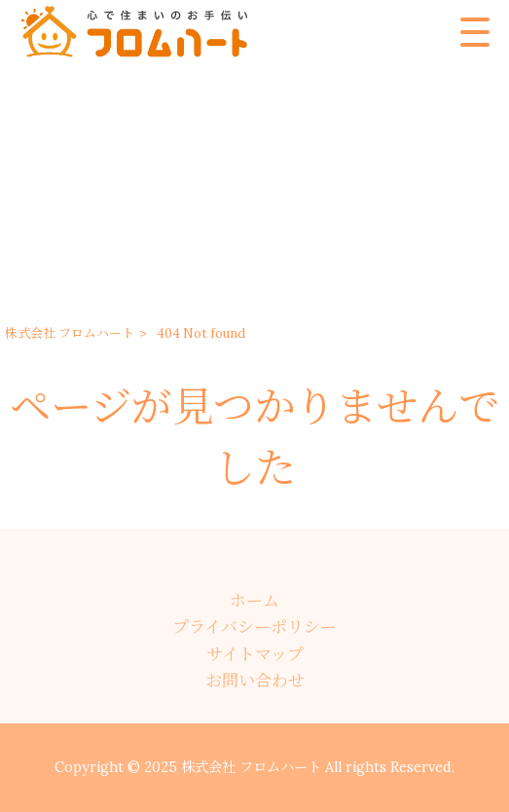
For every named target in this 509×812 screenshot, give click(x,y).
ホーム (254, 601)
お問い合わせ (255, 681)
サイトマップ (255, 654)
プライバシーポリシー (254, 627)
